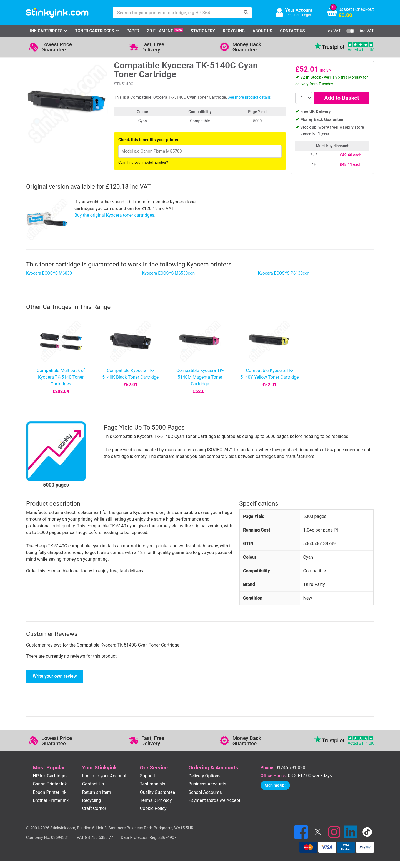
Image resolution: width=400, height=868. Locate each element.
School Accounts (205, 792)
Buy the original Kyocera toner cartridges (114, 215)
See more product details (249, 97)
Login (307, 15)
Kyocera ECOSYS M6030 (49, 273)
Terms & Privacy (156, 800)
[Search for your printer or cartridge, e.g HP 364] (177, 13)
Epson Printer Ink (50, 792)
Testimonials (153, 784)
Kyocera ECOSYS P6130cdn (284, 273)
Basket (345, 9)
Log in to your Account (104, 776)
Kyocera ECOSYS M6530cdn (168, 273)
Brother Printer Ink (51, 800)
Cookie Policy (153, 808)
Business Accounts (207, 784)
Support (148, 776)
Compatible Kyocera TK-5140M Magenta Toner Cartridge (200, 377)
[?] (336, 530)
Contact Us (292, 31)
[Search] (246, 13)
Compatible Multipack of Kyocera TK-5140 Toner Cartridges (61, 377)
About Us (262, 31)
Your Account (299, 10)
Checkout (365, 9)
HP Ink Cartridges (50, 776)
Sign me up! (275, 785)
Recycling (234, 31)
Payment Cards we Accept (215, 800)
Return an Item (97, 792)
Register (293, 15)
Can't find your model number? (143, 162)
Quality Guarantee (157, 792)
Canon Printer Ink (50, 784)
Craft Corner (94, 808)
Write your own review (55, 676)
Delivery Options (205, 776)
